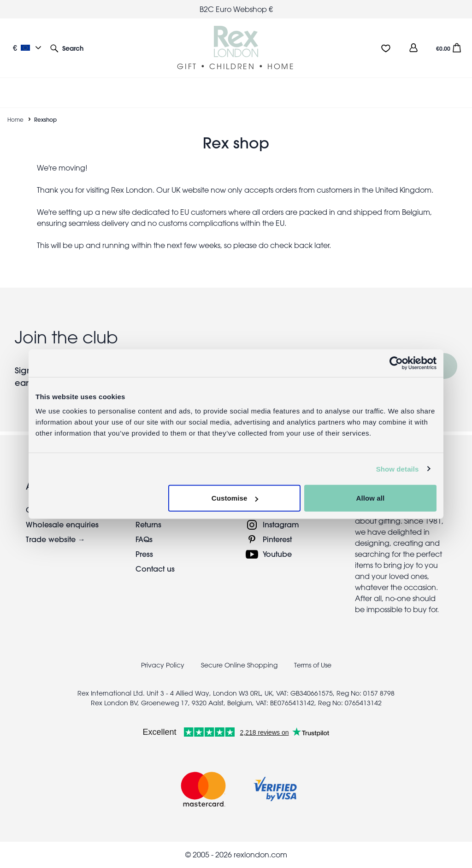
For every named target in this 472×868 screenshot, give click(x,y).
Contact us (155, 569)
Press (144, 554)
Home (15, 119)
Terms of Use (313, 665)
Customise (235, 498)
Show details (398, 469)
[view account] (413, 48)
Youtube (277, 554)
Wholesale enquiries (62, 524)
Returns (148, 524)
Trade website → (56, 539)
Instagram (281, 524)
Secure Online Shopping (240, 665)
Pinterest (277, 539)
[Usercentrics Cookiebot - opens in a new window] (396, 363)
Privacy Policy (163, 665)
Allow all (371, 498)
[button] (67, 48)
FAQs (144, 539)
